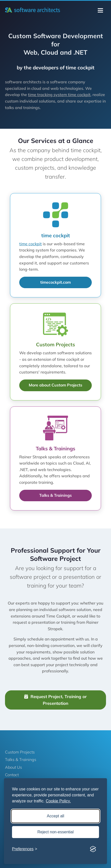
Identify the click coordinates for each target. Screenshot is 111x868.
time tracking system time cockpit (59, 95)
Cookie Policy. (58, 801)
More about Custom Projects (55, 385)
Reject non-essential (56, 832)
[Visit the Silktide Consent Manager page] (93, 849)
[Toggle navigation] (100, 10)
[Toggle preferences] (25, 849)
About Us (13, 767)
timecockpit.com (55, 282)
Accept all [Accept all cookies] (55, 816)
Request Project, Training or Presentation (55, 700)
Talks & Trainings (55, 495)
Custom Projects (20, 752)
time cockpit (30, 244)
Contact (12, 775)
